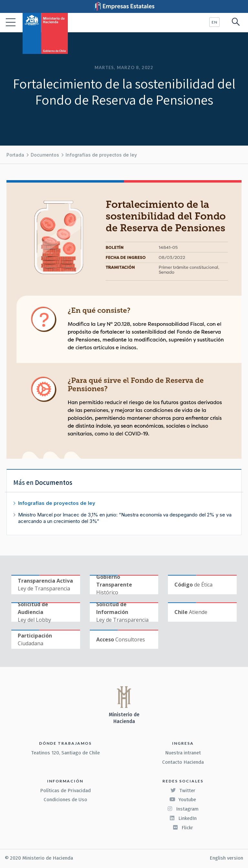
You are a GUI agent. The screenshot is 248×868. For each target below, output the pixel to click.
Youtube (183, 800)
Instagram (183, 809)
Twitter (183, 791)
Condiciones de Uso (65, 800)
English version (226, 858)
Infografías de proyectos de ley (101, 155)
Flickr (183, 828)
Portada (15, 155)
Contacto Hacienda (183, 762)
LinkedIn (183, 818)
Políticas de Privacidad (65, 791)
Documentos (45, 155)
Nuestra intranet (183, 753)
